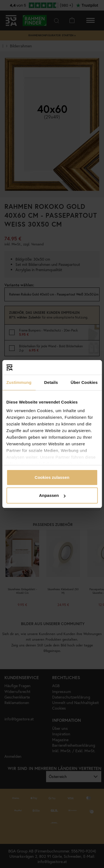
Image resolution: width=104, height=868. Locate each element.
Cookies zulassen (52, 477)
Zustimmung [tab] (19, 382)
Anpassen (52, 495)
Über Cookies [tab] (84, 382)
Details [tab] (51, 382)
